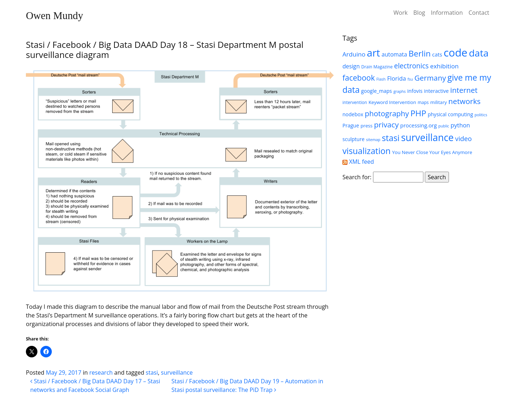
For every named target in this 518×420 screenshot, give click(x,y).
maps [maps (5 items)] (423, 102)
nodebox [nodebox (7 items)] (353, 114)
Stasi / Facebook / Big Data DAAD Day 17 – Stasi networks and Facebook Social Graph (95, 385)
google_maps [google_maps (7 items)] (377, 91)
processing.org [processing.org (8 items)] (419, 125)
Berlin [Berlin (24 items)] (420, 53)
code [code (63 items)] (455, 53)
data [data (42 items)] (479, 53)
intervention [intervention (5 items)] (355, 102)
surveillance (177, 372)
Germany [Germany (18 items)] (430, 78)
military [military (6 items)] (439, 102)
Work (401, 13)
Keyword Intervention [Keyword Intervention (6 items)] (392, 102)
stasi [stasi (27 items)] (390, 138)
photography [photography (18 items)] (387, 113)
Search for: (357, 177)
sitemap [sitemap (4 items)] (373, 140)
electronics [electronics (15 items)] (412, 66)
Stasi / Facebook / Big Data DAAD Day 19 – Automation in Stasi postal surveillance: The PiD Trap (247, 385)
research (101, 372)
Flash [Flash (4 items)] (381, 79)
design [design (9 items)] (351, 66)
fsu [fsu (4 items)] (410, 79)
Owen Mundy (54, 15)
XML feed (358, 162)
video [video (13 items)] (463, 139)
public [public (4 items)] (444, 126)
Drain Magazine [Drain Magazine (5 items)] (377, 67)
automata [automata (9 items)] (394, 54)
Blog (419, 13)
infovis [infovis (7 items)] (415, 91)
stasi (152, 372)
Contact (479, 13)
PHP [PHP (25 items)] (418, 113)
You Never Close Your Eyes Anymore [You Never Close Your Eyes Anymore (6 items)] (432, 152)
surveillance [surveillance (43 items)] (427, 137)
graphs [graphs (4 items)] (400, 91)
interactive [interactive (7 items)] (437, 91)
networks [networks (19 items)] (464, 101)
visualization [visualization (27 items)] (367, 151)
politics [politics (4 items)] (481, 115)
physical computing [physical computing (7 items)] (450, 114)
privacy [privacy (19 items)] (387, 125)
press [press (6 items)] (366, 126)
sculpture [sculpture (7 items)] (353, 139)
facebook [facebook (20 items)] (359, 78)
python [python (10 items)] (460, 125)
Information (447, 13)
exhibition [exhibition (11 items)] (444, 66)
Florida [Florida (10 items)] (396, 78)
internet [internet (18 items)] (464, 90)
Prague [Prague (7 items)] (351, 125)
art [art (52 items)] (374, 53)
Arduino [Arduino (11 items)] (354, 54)
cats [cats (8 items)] (437, 54)
